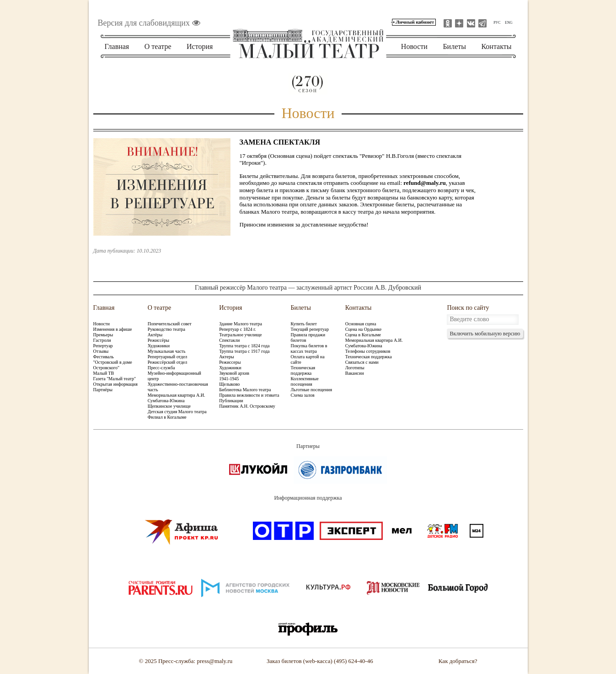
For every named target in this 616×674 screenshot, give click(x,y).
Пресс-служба (161, 368)
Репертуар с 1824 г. (237, 329)
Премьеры (103, 335)
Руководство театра (166, 329)
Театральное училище (240, 335)
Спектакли (229, 340)
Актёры (155, 335)
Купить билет (304, 324)
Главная (117, 46)
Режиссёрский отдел (168, 362)
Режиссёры (158, 340)
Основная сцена (361, 324)
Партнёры (103, 390)
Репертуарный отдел (168, 357)
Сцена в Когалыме (363, 335)
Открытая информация (115, 384)
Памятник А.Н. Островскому (247, 406)
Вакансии (355, 373)
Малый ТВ (104, 373)
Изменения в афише (113, 329)
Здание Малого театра (241, 324)
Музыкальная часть (167, 351)
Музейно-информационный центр (174, 376)
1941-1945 (229, 379)
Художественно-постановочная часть (178, 387)
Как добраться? (458, 661)
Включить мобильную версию (485, 334)
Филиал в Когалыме (167, 417)
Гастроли (102, 340)
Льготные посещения (311, 390)
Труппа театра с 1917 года (244, 351)
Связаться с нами (362, 362)
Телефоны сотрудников (368, 351)
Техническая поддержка (303, 370)
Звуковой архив (234, 373)
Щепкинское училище (169, 406)
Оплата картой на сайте (308, 359)
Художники (159, 346)
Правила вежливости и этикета (249, 395)
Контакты (496, 46)
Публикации (231, 401)
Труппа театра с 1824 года (244, 346)
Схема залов (303, 395)
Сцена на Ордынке (363, 329)
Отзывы (101, 351)
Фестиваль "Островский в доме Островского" (113, 362)
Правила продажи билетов (308, 337)
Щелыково (229, 384)
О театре (158, 46)
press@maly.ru (214, 661)
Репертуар (103, 346)
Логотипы (355, 368)
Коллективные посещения (305, 381)
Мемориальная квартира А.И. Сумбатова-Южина (177, 398)
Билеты (454, 46)
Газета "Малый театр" (115, 379)
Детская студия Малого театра (177, 412)
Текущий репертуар (310, 329)
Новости (414, 46)
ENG (509, 23)
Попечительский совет (170, 324)
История (200, 46)
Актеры (226, 357)
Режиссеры (230, 362)
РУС (497, 23)
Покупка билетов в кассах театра (309, 348)
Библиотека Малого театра (245, 390)
